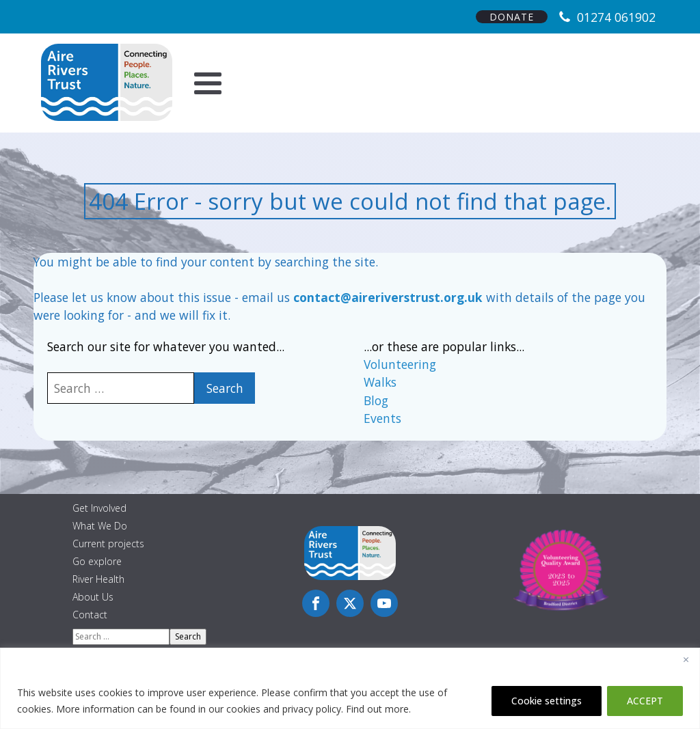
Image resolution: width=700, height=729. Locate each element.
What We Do (100, 526)
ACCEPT (645, 701)
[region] (350, 688)
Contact (90, 615)
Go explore (97, 561)
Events (382, 418)
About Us (93, 597)
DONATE (512, 17)
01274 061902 (616, 17)
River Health (98, 579)
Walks (380, 382)
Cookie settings (547, 701)
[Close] (686, 659)
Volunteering (400, 364)
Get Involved (99, 508)
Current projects (108, 544)
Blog (376, 400)
